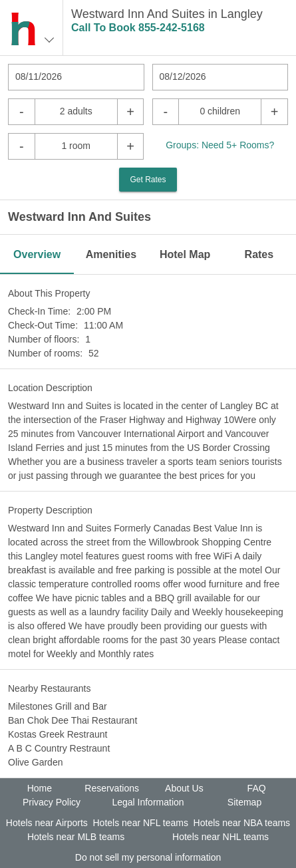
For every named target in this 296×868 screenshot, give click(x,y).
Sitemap (244, 802)
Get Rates (148, 180)
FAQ (257, 788)
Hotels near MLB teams (76, 837)
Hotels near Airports (47, 823)
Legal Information (148, 802)
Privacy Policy (52, 802)
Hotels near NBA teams (242, 823)
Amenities (111, 254)
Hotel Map (185, 254)
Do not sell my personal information (148, 857)
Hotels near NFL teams (140, 823)
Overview (37, 254)
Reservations (112, 788)
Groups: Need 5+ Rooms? (220, 145)
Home (40, 788)
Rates (259, 254)
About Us (184, 788)
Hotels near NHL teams (221, 837)
